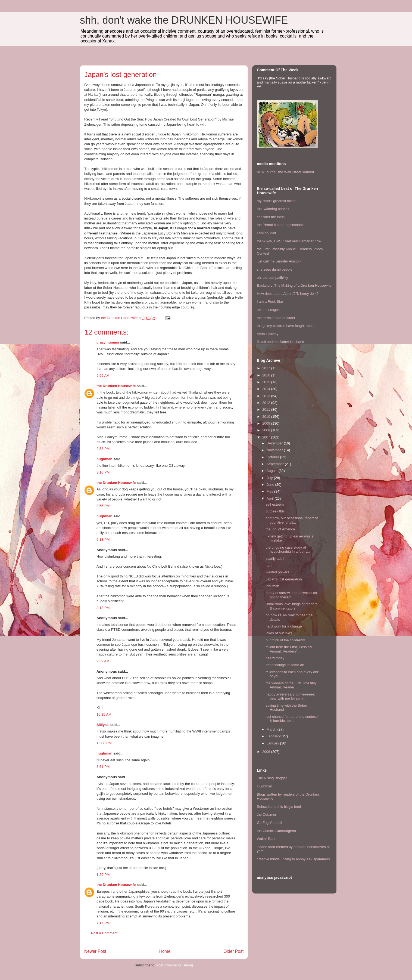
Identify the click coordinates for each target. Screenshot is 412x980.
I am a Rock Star (270, 302)
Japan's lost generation (284, 579)
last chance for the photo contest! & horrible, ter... (292, 719)
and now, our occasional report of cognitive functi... (292, 520)
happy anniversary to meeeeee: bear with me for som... (290, 696)
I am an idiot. (267, 233)
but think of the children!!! (285, 640)
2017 (267, 368)
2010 (267, 417)
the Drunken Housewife (116, 386)
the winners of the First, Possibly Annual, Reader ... (291, 685)
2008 (267, 430)
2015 (267, 382)
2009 (267, 423)
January (273, 743)
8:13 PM (103, 608)
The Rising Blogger (272, 778)
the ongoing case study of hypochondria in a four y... (288, 550)
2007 (267, 437)
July (270, 478)
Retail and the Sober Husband (280, 342)
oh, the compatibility (272, 278)
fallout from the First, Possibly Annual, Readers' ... (289, 649)
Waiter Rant (266, 839)
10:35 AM (104, 714)
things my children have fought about (286, 326)
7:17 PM (103, 923)
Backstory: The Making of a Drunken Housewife (294, 285)
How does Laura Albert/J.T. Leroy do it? (288, 294)
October (273, 457)
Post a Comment (104, 933)
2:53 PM (103, 449)
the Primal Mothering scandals (281, 225)
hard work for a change (284, 626)
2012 (267, 403)
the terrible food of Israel (276, 318)
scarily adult (275, 559)
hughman (104, 459)
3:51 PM (103, 767)
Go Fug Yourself (269, 823)
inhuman (272, 586)
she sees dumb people (275, 269)
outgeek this (275, 511)
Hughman (264, 786)
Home (165, 951)
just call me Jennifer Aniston (279, 261)
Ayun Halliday (268, 334)
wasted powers (277, 572)
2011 (267, 409)
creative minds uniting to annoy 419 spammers (293, 859)
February (274, 736)
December (275, 443)
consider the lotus (271, 217)
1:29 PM (103, 875)
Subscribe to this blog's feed (279, 807)
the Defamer (267, 814)
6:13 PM (103, 540)
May (270, 491)
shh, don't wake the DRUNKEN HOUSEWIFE (184, 20)
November (275, 450)
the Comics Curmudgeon (276, 831)
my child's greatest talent (276, 201)
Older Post (233, 951)
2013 (267, 396)
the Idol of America (280, 529)
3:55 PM (103, 506)
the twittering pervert (273, 209)
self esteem (274, 504)
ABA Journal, (267, 172)
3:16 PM (103, 472)
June (271, 485)
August (273, 471)
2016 (267, 375)
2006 (267, 752)
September (276, 464)
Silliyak (103, 725)
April (271, 498)
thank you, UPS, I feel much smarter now (289, 241)
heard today (275, 658)
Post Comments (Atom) (175, 965)
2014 (267, 389)
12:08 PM (104, 743)
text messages (268, 310)
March (272, 729)
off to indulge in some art (285, 665)
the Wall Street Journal (296, 172)
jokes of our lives (279, 633)
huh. (269, 565)
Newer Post (95, 951)
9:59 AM (103, 375)
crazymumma (108, 342)
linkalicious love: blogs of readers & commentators (291, 606)
